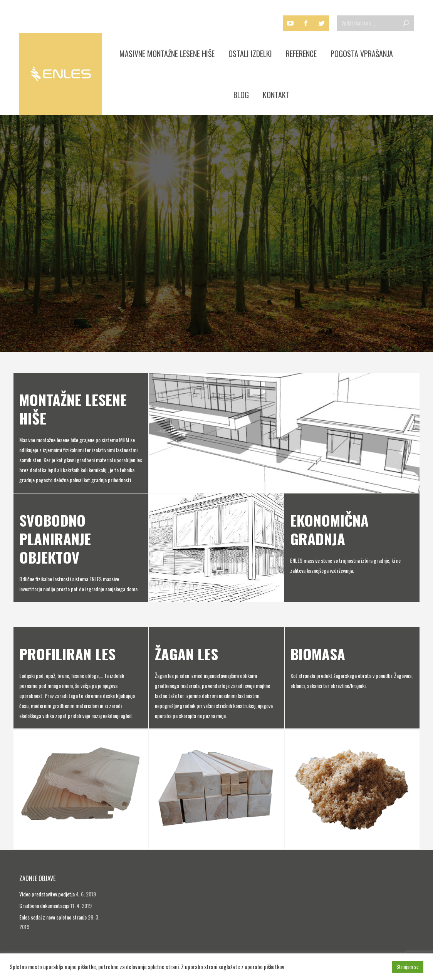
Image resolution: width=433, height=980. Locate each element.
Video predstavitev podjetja (47, 894)
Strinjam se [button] (408, 967)
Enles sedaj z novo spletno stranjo (53, 917)
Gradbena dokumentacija (44, 905)
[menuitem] (167, 53)
